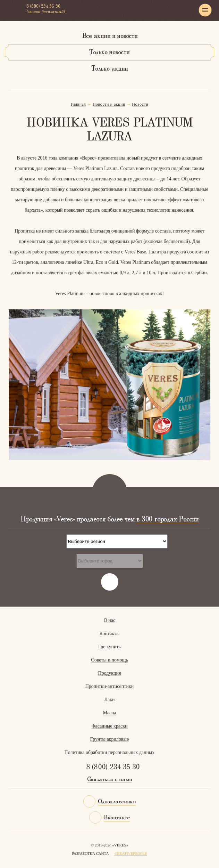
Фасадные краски (109, 726)
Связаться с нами (110, 780)
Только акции (110, 69)
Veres (13, 10)
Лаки (109, 700)
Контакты (110, 634)
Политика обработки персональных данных (110, 752)
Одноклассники (117, 802)
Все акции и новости (110, 36)
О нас (110, 620)
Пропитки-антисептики (109, 686)
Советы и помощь (109, 660)
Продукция (109, 673)
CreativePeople (131, 853)
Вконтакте (117, 818)
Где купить (109, 647)
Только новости (109, 52)
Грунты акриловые (109, 739)
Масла (109, 713)
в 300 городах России (167, 520)
